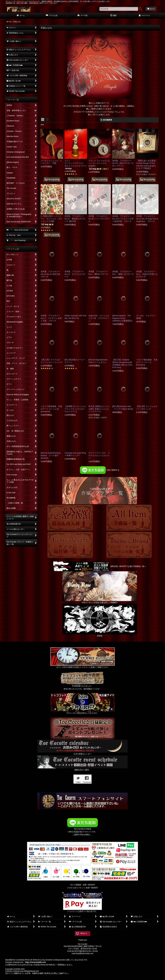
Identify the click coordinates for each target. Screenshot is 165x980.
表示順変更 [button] (106, 120)
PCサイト (84, 933)
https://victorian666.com (35, 962)
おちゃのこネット (78, 978)
